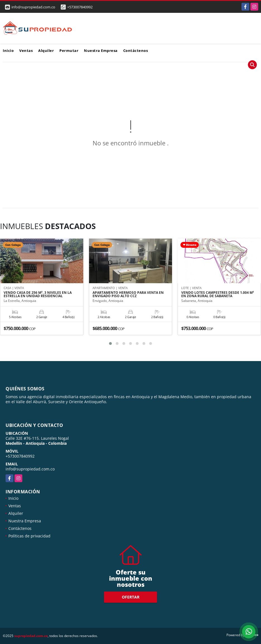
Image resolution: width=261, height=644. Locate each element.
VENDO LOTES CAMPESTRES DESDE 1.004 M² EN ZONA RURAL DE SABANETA (218, 294)
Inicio (8, 51)
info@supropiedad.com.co (30, 469)
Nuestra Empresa (101, 51)
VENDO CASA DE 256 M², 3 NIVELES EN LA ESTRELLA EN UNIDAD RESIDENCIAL (38, 294)
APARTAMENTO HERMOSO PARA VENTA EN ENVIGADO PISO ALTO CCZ (128, 294)
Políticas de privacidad (29, 536)
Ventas (26, 51)
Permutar (69, 51)
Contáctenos (136, 51)
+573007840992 (80, 7)
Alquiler (46, 51)
